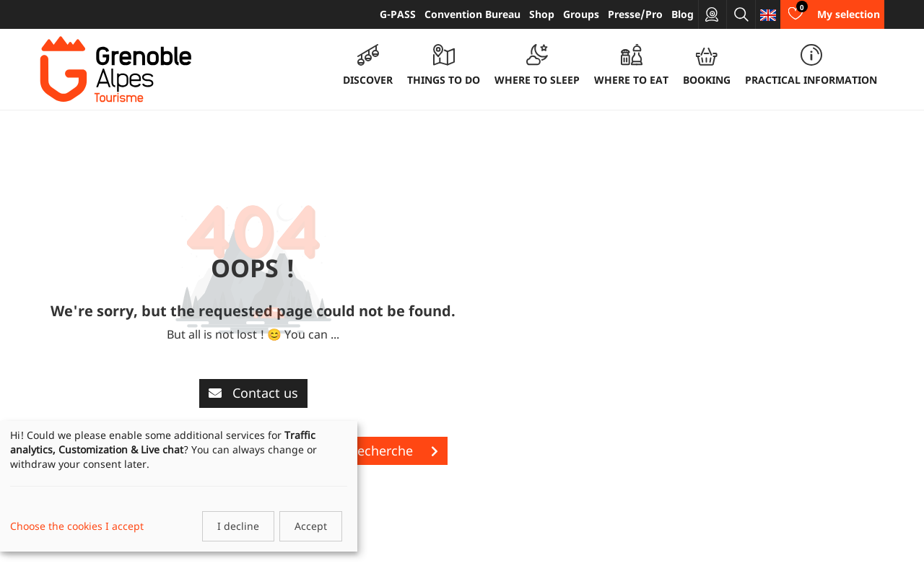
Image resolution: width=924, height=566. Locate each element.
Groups (581, 14)
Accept (311, 526)
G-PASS (398, 14)
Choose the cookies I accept (77, 526)
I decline (238, 526)
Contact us (253, 393)
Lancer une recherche (360, 450)
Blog (683, 14)
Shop (542, 14)
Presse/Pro (635, 14)
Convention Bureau (472, 14)
